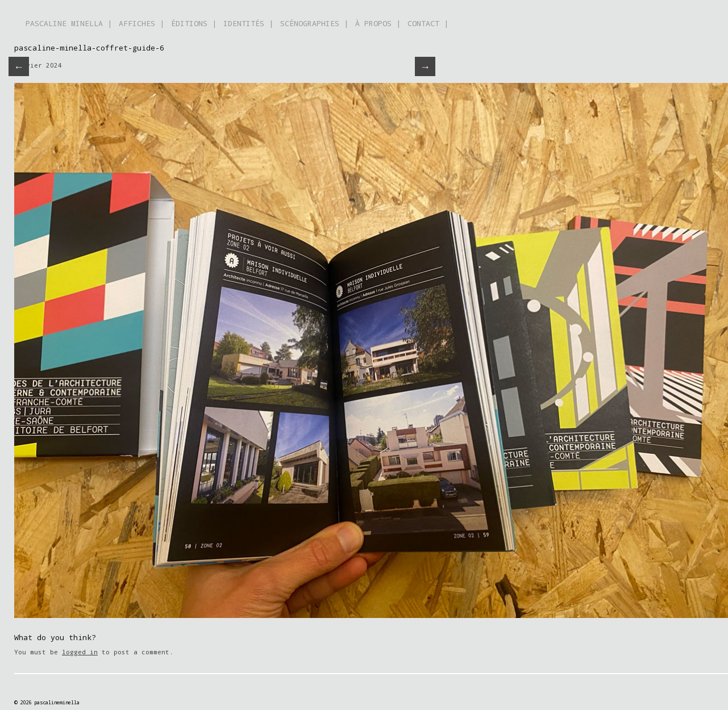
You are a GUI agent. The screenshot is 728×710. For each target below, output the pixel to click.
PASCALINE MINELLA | (69, 23)
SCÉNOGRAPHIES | (314, 23)
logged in (80, 652)
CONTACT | (428, 23)
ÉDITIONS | (194, 23)
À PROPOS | (378, 23)
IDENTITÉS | (248, 23)
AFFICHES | (142, 23)
